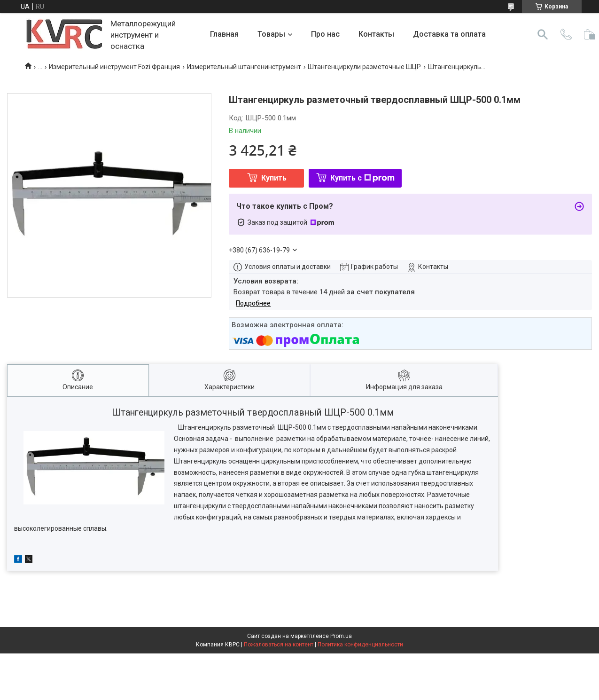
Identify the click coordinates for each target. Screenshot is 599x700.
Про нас (325, 34)
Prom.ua (341, 636)
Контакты (376, 34)
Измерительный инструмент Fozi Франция (114, 67)
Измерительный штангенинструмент (244, 67)
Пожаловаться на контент (279, 645)
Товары (271, 34)
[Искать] (543, 34)
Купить (274, 178)
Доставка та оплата (449, 34)
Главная (224, 34)
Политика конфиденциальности (360, 645)
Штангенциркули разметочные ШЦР (364, 67)
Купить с (362, 178)
